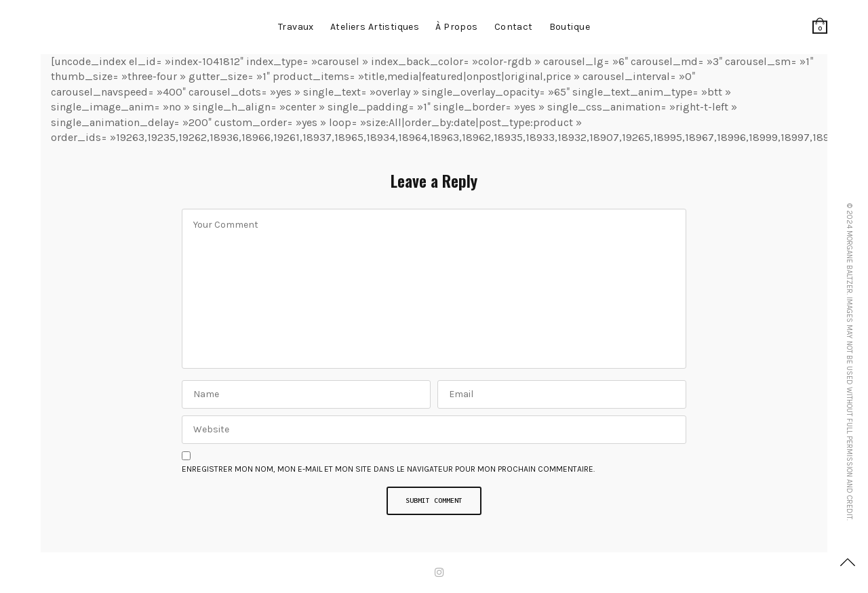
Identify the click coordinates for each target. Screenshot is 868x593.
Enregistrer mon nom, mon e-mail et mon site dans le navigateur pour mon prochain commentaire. (388, 469)
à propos (456, 27)
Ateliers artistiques (375, 27)
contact (514, 27)
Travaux (296, 27)
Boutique (570, 27)
